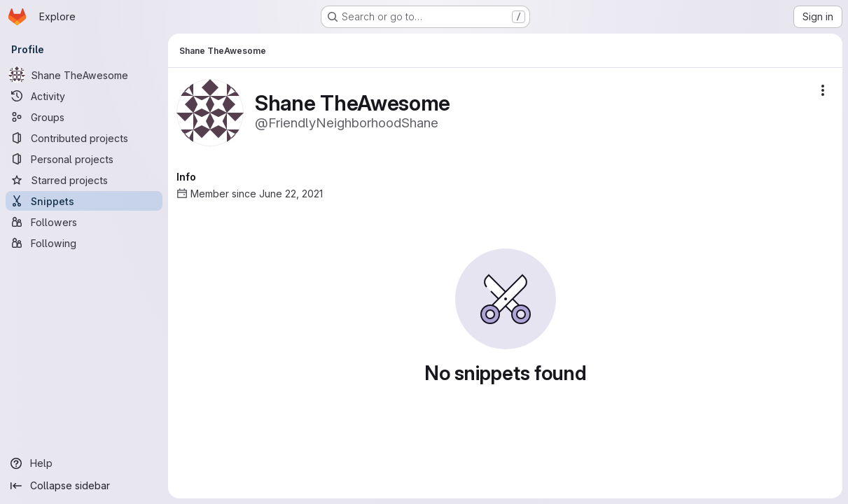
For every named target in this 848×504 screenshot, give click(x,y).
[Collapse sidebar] (84, 486)
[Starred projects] (84, 180)
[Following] (84, 243)
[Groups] (84, 117)
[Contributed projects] (84, 138)
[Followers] (84, 222)
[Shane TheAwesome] (84, 75)
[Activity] (84, 96)
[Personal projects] (84, 159)
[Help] (84, 463)
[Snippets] (84, 201)
